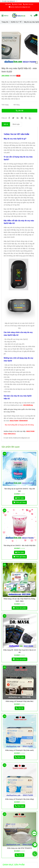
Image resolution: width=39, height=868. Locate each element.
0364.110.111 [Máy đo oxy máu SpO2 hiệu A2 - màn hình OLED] (28, 4)
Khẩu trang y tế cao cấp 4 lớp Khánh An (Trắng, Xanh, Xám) (19, 600)
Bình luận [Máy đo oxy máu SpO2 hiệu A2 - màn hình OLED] (16, 124)
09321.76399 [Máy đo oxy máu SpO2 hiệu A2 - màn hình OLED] (17, 4)
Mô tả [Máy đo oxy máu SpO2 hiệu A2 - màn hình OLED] (6, 124)
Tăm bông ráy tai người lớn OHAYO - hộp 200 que (19, 490)
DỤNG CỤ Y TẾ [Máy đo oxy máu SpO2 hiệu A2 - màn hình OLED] (16, 22)
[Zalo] (31, 118)
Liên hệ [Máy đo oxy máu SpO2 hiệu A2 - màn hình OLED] (19, 111)
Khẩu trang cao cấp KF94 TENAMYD (19, 848)
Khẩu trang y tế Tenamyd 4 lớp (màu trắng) (19, 799)
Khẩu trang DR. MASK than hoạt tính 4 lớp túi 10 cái (19, 651)
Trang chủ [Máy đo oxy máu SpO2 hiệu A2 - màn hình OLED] (5, 22)
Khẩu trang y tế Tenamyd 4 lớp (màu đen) (20, 701)
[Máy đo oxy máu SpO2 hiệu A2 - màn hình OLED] (20, 16)
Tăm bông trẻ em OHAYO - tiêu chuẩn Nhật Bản (20, 545)
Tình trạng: (5, 105)
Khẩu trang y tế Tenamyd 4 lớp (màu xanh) (19, 750)
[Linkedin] (18, 118)
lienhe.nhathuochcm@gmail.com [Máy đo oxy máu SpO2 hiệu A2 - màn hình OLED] (19, 7)
